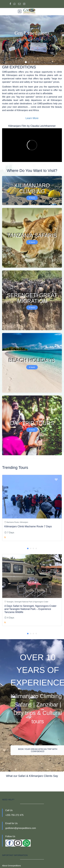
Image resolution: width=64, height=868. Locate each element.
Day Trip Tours (32, 423)
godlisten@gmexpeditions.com (21, 828)
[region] (32, 40)
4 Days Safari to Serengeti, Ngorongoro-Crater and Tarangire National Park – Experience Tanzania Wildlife (30, 609)
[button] (26, 62)
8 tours (32, 242)
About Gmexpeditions (12, 866)
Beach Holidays (32, 360)
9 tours (32, 198)
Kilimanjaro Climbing (32, 188)
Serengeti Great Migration (32, 298)
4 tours (32, 307)
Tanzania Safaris (32, 235)
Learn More (32, 118)
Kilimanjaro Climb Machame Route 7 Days (28, 526)
